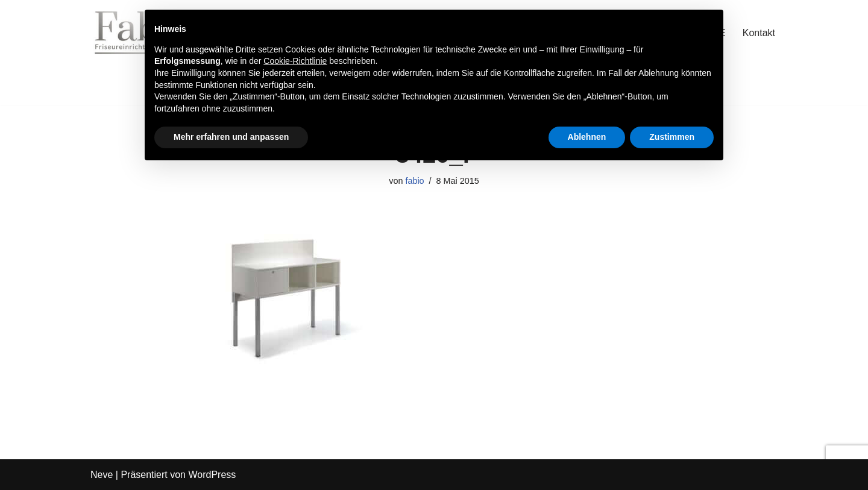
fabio (414, 181)
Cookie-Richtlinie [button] (295, 61)
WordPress (212, 475)
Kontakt (759, 33)
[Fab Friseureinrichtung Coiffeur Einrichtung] (127, 33)
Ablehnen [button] (587, 137)
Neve (102, 475)
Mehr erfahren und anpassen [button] (231, 137)
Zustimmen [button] (672, 137)
